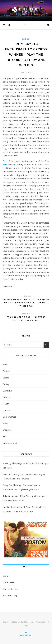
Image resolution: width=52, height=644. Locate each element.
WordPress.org (10, 595)
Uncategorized (10, 443)
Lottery (6, 410)
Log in (6, 576)
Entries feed (9, 582)
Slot (5, 436)
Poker (6, 423)
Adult (5, 365)
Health (6, 404)
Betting (6, 371)
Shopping (7, 430)
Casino (26, 39)
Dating (6, 384)
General (7, 397)
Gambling (7, 391)
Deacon (8, 286)
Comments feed (10, 589)
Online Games (9, 417)
